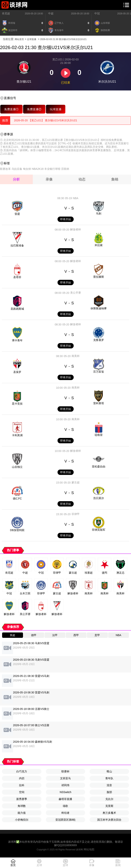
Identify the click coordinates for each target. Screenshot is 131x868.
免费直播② (34, 109)
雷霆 (17, 214)
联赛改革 (5, 169)
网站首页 (19, 39)
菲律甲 (76, 514)
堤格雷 (99, 435)
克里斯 (109, 806)
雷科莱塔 (99, 403)
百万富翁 (99, 372)
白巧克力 (22, 771)
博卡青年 (17, 340)
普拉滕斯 (99, 277)
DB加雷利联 (17, 530)
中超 (51, 13)
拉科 (22, 785)
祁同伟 (65, 785)
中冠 (97, 13)
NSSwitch (65, 792)
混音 (109, 785)
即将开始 (66, 219)
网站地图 (89, 849)
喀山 (109, 771)
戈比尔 (109, 799)
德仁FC (17, 498)
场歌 (65, 806)
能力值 (22, 813)
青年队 (109, 778)
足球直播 (32, 39)
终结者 (65, 813)
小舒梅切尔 (22, 820)
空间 (22, 792)
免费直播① (11, 109)
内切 (22, 778)
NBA (76, 198)
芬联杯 (65, 169)
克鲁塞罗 (99, 340)
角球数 (22, 806)
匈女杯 (27, 169)
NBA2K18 (38, 169)
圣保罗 (17, 372)
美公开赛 (76, 293)
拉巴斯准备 (17, 246)
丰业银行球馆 (52, 169)
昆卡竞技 (17, 404)
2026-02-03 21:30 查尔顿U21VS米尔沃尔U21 (63, 39)
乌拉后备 (17, 169)
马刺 (99, 214)
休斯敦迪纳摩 (99, 308)
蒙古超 (76, 482)
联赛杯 (65, 771)
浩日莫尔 (99, 498)
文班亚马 (65, 778)
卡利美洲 (17, 435)
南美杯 (76, 356)
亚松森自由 (99, 466)
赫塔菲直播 (65, 799)
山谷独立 (17, 467)
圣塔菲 (17, 277)
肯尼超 (6, 13)
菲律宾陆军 (99, 530)
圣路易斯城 (17, 309)
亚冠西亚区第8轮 (66, 820)
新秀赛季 (22, 799)
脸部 (109, 792)
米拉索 (99, 245)
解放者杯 (76, 229)
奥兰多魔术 (109, 813)
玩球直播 (56, 109)
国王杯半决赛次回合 (109, 820)
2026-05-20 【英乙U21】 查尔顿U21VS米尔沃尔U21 (46, 120)
